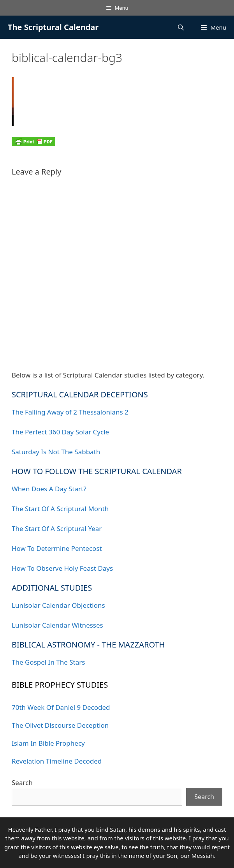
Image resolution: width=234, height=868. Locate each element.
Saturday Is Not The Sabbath (56, 452)
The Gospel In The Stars (48, 662)
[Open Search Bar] (181, 27)
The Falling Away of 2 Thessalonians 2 (70, 412)
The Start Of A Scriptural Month (60, 509)
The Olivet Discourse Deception (60, 725)
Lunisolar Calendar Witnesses (57, 625)
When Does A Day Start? (49, 489)
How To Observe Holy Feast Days (62, 568)
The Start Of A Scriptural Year (57, 528)
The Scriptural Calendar (53, 27)
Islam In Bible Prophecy (48, 743)
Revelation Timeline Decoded (57, 761)
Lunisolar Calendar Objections (58, 605)
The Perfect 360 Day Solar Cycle (60, 432)
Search (22, 782)
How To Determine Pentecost (57, 548)
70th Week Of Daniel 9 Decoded (61, 707)
